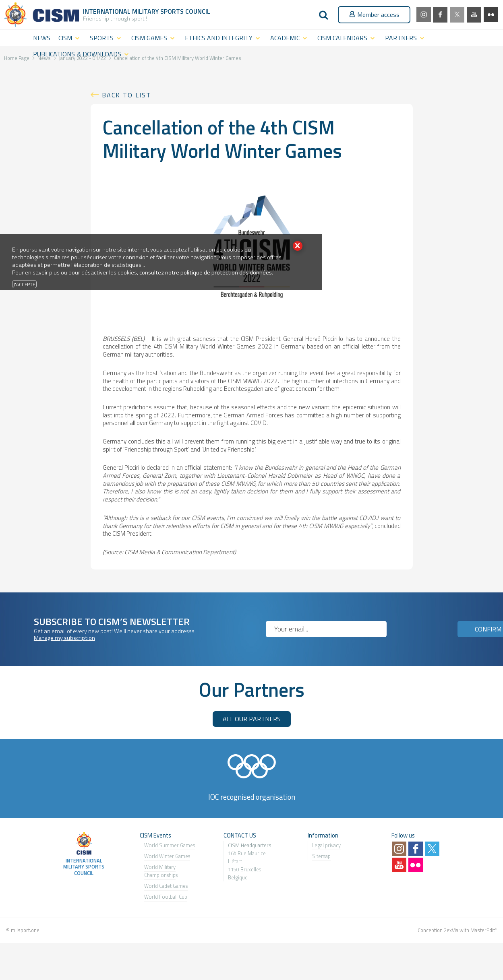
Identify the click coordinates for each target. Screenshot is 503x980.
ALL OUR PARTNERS (252, 719)
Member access (374, 14)
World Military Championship (160, 871)
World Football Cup (166, 897)
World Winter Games (167, 856)
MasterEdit (483, 930)
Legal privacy (326, 845)
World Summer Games (170, 845)
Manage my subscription (64, 638)
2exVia (451, 930)
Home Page (17, 58)
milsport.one (25, 930)
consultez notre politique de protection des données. (206, 272)
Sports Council (185, 11)
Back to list (126, 95)
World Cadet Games (166, 886)
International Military (122, 11)
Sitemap (321, 856)
